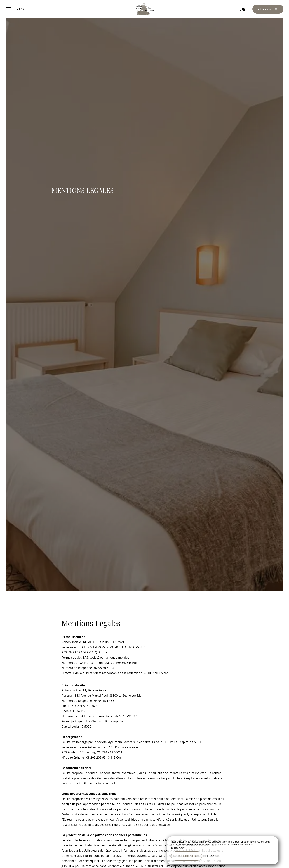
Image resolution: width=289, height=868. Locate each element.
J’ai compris (187, 856)
